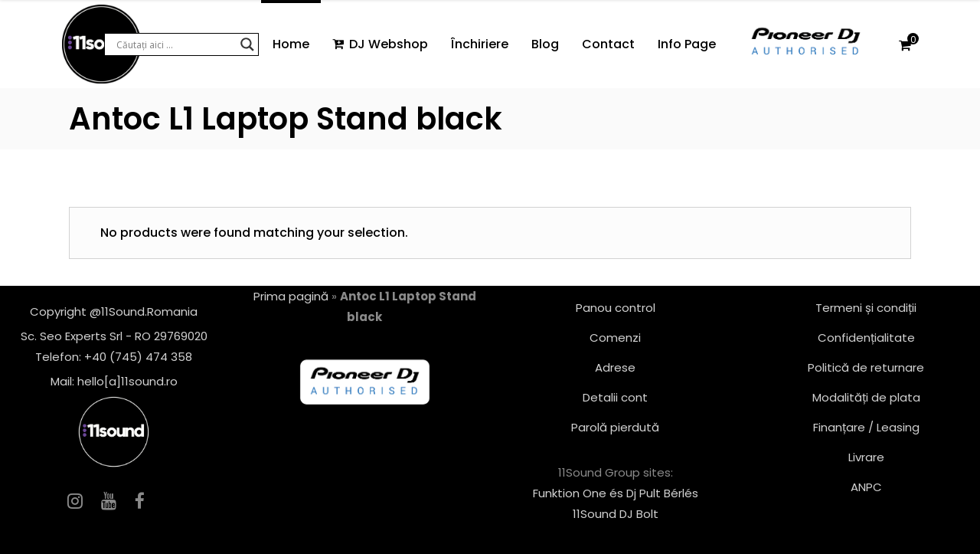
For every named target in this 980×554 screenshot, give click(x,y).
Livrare (866, 457)
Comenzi (615, 338)
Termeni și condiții (866, 308)
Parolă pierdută (615, 427)
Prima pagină (291, 296)
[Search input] (175, 44)
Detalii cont (615, 397)
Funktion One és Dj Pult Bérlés (616, 493)
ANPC (866, 487)
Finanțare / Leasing (866, 427)
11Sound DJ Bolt (616, 514)
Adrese (615, 367)
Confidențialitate (866, 338)
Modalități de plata (866, 397)
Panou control (616, 308)
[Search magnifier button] (247, 44)
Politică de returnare (866, 367)
